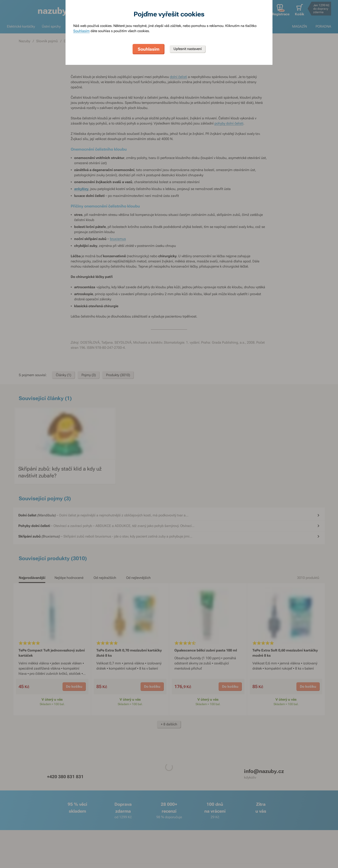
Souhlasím (81, 31)
